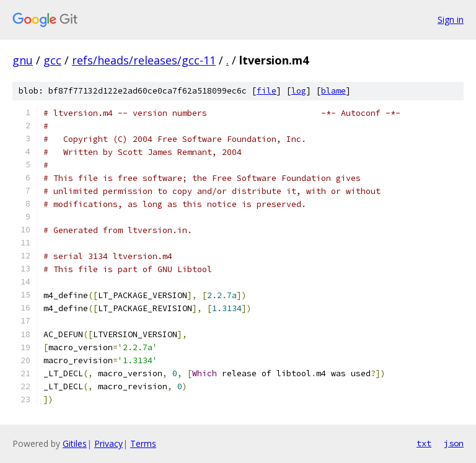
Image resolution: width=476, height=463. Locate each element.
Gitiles (75, 443)
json (454, 443)
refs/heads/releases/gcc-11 (144, 60)
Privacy (108, 443)
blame (333, 91)
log (299, 91)
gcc (52, 60)
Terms (143, 443)
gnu (23, 60)
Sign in (451, 20)
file (267, 91)
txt (424, 443)
